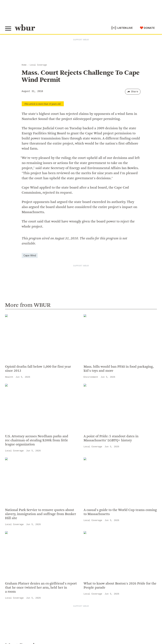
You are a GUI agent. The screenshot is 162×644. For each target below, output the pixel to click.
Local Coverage (38, 65)
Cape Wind (30, 255)
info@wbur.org (17, 457)
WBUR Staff (90, 488)
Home (24, 65)
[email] (81, 588)
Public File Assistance (16, 624)
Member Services (17, 531)
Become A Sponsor (18, 553)
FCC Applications (80, 620)
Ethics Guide (90, 494)
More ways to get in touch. (26, 476)
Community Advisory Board (100, 472)
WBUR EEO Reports (119, 620)
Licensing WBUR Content (98, 499)
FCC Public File (99, 620)
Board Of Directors (94, 466)
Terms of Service (84, 629)
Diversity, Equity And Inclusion (102, 461)
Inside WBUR (90, 455)
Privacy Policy (65, 629)
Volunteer (12, 526)
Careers (87, 483)
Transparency (91, 477)
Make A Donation (17, 520)
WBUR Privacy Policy (42, 620)
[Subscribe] (153, 588)
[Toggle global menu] (8, 29)
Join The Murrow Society (22, 547)
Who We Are (89, 450)
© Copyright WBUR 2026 (17, 620)
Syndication (62, 620)
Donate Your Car (16, 542)
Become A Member (18, 537)
